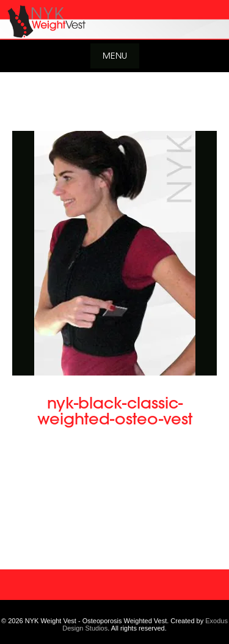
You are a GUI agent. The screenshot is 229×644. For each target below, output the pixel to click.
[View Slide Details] (114, 20)
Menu (115, 55)
